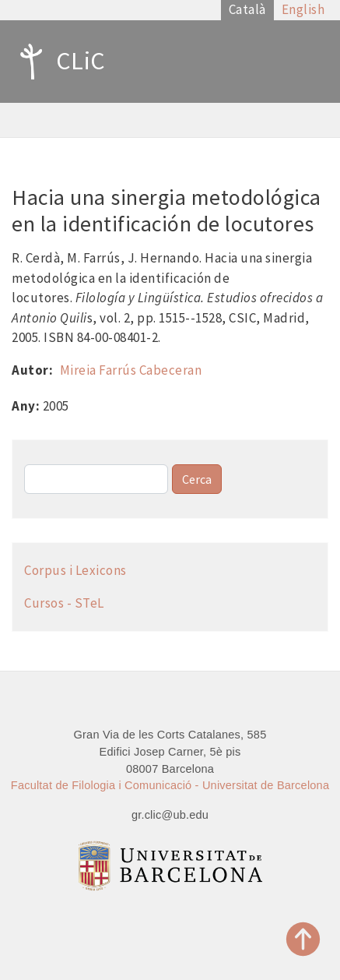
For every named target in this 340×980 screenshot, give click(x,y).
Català (247, 9)
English (303, 9)
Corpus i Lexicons (75, 570)
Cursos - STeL (64, 603)
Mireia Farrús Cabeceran (131, 370)
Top (303, 939)
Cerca (197, 479)
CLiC (59, 62)
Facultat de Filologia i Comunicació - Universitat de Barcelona (170, 785)
